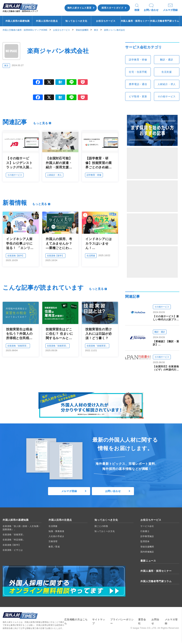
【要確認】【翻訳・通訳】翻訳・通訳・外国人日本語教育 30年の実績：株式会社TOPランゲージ (166, 343)
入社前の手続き (56, 536)
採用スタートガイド (112, 8)
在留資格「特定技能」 (14, 540)
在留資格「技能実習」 (18, 346)
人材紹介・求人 (54, 175)
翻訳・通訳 (167, 60)
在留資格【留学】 (16, 256)
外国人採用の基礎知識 (18, 21)
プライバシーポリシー (122, 621)
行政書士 (145, 531)
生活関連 (91, 256)
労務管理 (53, 541)
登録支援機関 (147, 547)
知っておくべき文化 (76, 21)
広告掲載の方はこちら (76, 621)
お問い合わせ (151, 10)
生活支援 (167, 72)
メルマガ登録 (170, 10)
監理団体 (145, 541)
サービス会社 (147, 526)
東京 (6, 66)
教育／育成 (54, 547)
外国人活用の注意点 (47, 21)
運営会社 (142, 621)
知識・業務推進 (56, 531)
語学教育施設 (147, 536)
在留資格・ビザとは (13, 550)
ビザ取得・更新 (138, 96)
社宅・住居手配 (138, 72)
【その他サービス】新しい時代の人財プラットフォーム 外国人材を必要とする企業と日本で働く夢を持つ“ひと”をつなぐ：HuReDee (166, 318)
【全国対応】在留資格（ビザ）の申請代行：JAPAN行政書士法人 (166, 368)
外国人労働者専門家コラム (165, 21)
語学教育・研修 (94, 175)
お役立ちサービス (106, 21)
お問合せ (155, 621)
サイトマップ (99, 621)
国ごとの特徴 (101, 526)
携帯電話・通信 (138, 84)
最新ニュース (148, 561)
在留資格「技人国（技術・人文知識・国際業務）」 (22, 528)
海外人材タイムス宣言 (79, 8)
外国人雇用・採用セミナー (135, 21)
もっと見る (41, 123)
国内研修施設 (147, 552)
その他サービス (15, 175)
